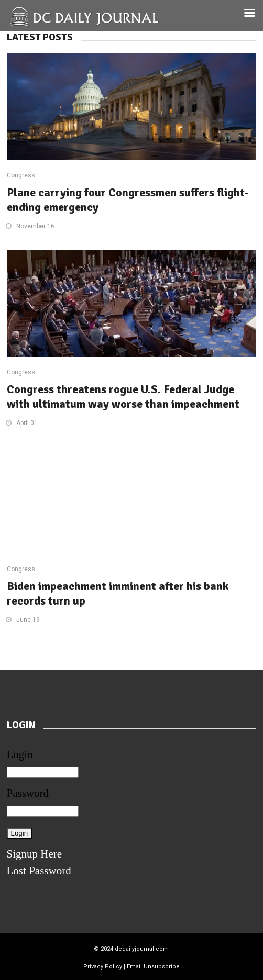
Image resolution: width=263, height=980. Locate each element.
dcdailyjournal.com (142, 949)
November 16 (35, 226)
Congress (21, 175)
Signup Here (35, 854)
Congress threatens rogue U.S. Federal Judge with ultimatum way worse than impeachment (123, 397)
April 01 (27, 423)
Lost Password (39, 871)
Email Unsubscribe (153, 967)
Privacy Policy (103, 967)
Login (20, 754)
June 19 (28, 620)
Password (28, 793)
